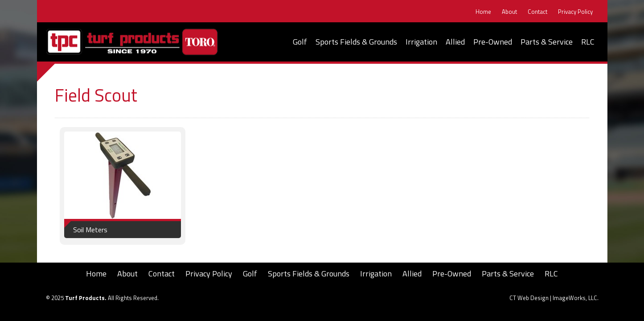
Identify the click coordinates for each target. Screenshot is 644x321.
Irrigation (421, 42)
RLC (588, 42)
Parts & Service (547, 42)
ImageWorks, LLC (575, 298)
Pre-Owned (493, 42)
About (509, 12)
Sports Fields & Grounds (356, 42)
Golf (300, 42)
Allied (455, 42)
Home (483, 12)
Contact (537, 12)
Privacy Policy (575, 12)
